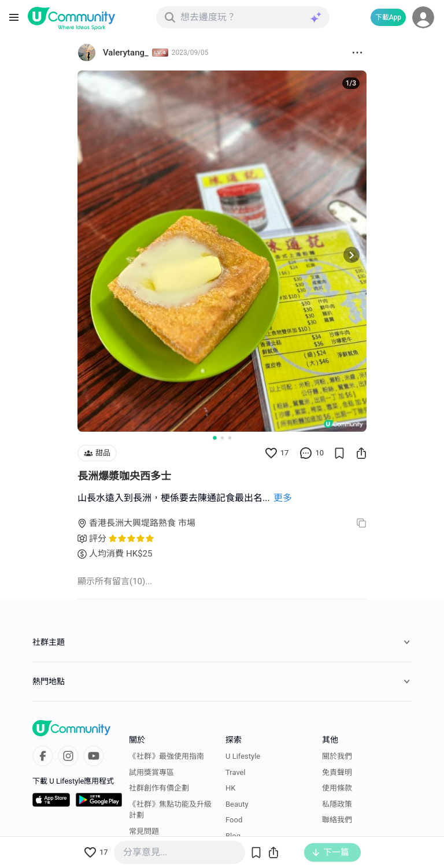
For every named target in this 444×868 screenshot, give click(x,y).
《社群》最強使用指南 (166, 756)
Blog (233, 836)
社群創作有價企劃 (159, 788)
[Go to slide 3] (230, 438)
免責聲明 (337, 772)
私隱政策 (337, 804)
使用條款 (337, 788)
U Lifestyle (243, 756)
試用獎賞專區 (151, 772)
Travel (236, 772)
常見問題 (144, 831)
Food (234, 820)
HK (230, 788)
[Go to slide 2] (222, 438)
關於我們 (337, 756)
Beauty (237, 804)
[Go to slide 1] (214, 437)
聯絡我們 (337, 820)
